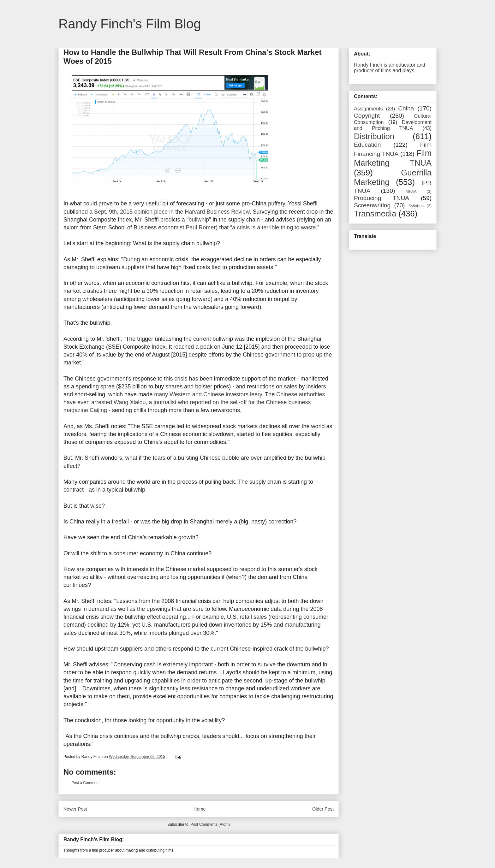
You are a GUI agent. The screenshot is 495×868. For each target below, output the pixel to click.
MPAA (411, 191)
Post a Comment (85, 783)
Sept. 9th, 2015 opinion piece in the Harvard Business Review (172, 212)
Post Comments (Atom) (210, 824)
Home (200, 809)
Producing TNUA (382, 198)
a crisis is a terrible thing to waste (274, 227)
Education (367, 145)
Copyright (367, 116)
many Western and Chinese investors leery (208, 394)
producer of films (373, 71)
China (406, 108)
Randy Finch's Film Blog (130, 24)
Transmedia (375, 214)
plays (408, 71)
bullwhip (199, 220)
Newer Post (75, 809)
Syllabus (416, 206)
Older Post (323, 809)
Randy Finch (368, 65)
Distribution (374, 136)
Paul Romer (201, 227)
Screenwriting (372, 205)
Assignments (368, 109)
